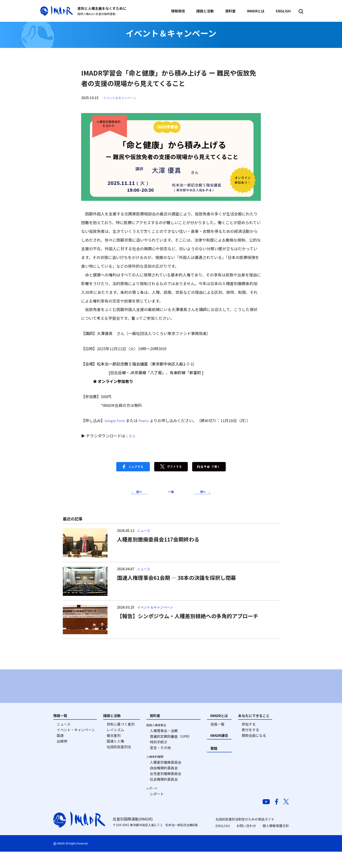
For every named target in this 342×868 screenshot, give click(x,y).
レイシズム (115, 746)
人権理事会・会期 (164, 747)
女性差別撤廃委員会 (166, 790)
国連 (60, 752)
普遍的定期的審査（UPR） (171, 753)
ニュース (64, 741)
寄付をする (250, 746)
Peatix (148, 420)
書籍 (214, 765)
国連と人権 (115, 758)
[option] (90, 693)
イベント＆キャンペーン (121, 98)
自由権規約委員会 (164, 784)
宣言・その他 (160, 764)
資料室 (155, 732)
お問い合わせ (246, 842)
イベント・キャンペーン (76, 746)
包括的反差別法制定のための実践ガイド (245, 835)
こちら (131, 436)
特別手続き (159, 758)
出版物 (62, 758)
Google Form (117, 420)
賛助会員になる (254, 752)
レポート (157, 810)
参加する (249, 741)
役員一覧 (217, 741)
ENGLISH (223, 842)
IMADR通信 (219, 752)
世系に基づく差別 (121, 741)
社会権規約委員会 (164, 796)
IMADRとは (219, 732)
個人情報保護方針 (276, 842)
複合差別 (114, 752)
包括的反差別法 (119, 763)
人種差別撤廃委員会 (166, 779)
